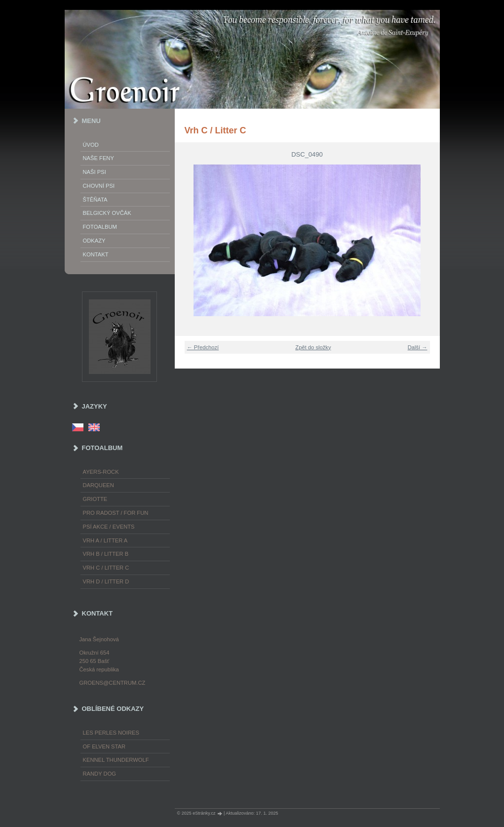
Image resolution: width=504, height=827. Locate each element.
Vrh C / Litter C (106, 568)
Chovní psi (99, 186)
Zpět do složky (313, 347)
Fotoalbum (100, 227)
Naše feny (98, 158)
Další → (418, 347)
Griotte (95, 499)
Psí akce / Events (109, 527)
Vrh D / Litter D (106, 581)
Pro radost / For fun (116, 513)
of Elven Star (104, 746)
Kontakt (96, 254)
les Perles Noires (111, 733)
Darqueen (98, 485)
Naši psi (95, 172)
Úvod (91, 145)
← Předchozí (203, 347)
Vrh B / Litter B (106, 554)
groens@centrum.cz (113, 683)
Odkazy (94, 241)
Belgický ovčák (107, 213)
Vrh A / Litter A (105, 540)
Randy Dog (100, 774)
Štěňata (95, 200)
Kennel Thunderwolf (116, 760)
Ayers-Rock (101, 472)
